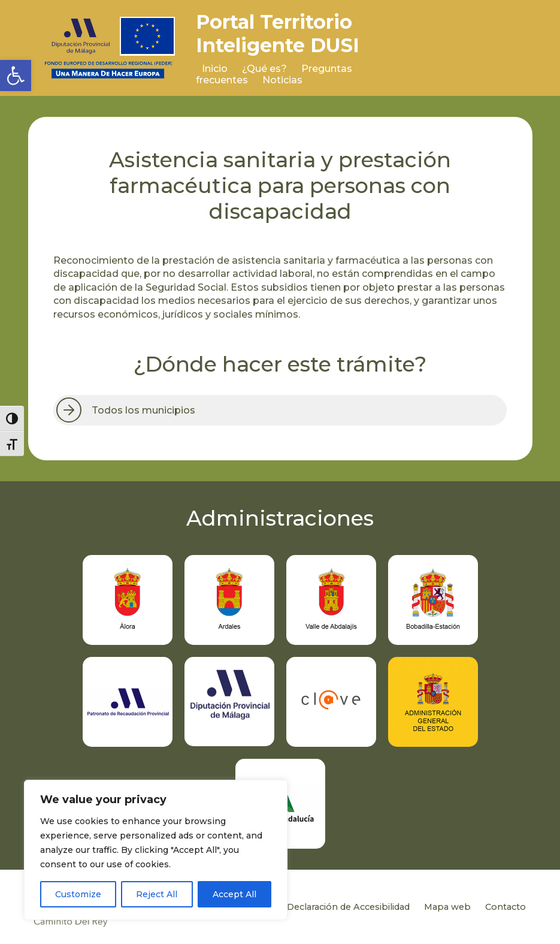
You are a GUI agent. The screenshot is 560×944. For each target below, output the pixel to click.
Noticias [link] (282, 80)
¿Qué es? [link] (264, 69)
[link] (16, 76)
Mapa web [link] (447, 907)
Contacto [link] (505, 907)
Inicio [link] (215, 69)
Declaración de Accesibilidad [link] (348, 907)
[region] (156, 850)
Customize (78, 894)
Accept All (234, 894)
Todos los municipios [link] (143, 410)
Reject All (157, 894)
